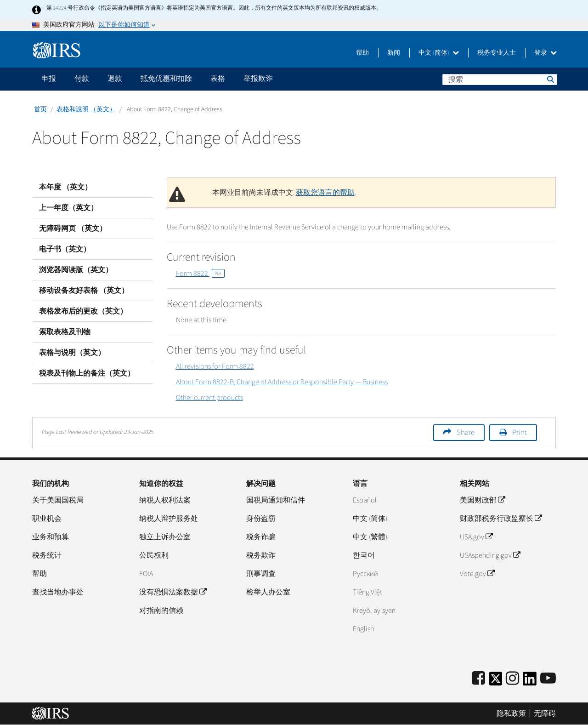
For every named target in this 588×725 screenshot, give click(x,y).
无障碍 (545, 714)
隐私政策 (511, 714)
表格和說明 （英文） (86, 109)
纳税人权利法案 (165, 500)
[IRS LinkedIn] (530, 682)
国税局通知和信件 (276, 500)
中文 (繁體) (370, 537)
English (363, 629)
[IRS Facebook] (478, 679)
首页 (40, 109)
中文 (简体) (439, 53)
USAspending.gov (490, 555)
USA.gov (476, 537)
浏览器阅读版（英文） (76, 270)
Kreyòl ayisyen (374, 611)
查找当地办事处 (58, 592)
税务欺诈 (261, 555)
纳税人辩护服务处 (169, 519)
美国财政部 (482, 500)
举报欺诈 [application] (258, 79)
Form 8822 (200, 274)
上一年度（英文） (68, 208)
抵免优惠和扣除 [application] (166, 79)
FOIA (146, 574)
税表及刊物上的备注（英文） (87, 373)
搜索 (550, 79)
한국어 (364, 555)
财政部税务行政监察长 (501, 519)
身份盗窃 (261, 519)
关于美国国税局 (58, 500)
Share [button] (466, 433)
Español (365, 500)
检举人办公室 (268, 592)
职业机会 (47, 519)
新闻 (394, 53)
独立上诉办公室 (165, 537)
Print (520, 433)
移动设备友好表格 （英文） (84, 291)
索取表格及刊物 (65, 332)
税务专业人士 (497, 53)
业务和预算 (51, 537)
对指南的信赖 (161, 611)
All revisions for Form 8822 (215, 366)
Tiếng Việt (367, 592)
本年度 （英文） (65, 187)
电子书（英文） (65, 249)
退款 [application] (115, 79)
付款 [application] (82, 79)
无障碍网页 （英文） (73, 228)
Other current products (209, 398)
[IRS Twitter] (496, 682)
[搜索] (500, 80)
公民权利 (154, 555)
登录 (546, 53)
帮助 (362, 53)
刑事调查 (261, 574)
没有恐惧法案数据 (173, 592)
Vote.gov (477, 574)
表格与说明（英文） (72, 353)
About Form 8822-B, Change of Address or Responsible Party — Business (282, 382)
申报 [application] (49, 79)
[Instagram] (512, 679)
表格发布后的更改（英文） (83, 311)
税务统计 (47, 555)
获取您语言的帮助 (325, 193)
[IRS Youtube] (548, 679)
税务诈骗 (261, 537)
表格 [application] (218, 79)
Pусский (365, 574)
